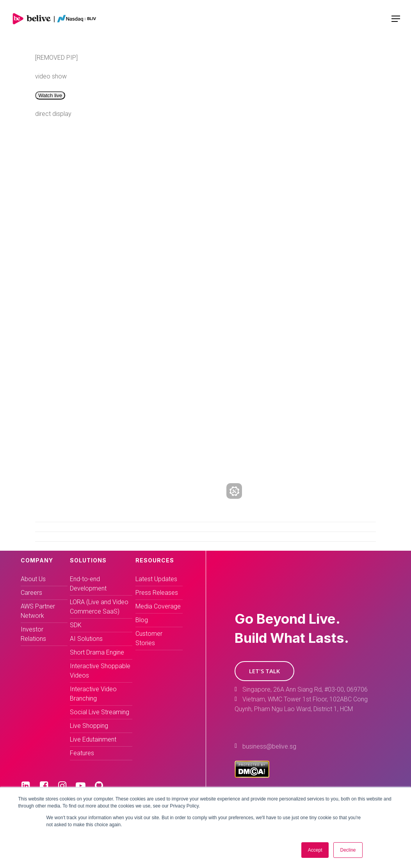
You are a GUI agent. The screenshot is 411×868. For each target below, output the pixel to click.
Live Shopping (89, 726)
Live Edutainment (93, 739)
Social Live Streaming (100, 712)
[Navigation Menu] (396, 19)
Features (82, 753)
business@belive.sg (269, 746)
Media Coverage (158, 606)
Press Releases (157, 593)
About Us (33, 579)
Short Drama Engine (97, 652)
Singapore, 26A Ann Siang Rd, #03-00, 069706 (305, 689)
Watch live (50, 95)
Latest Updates (156, 579)
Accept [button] (315, 850)
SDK (76, 625)
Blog (142, 620)
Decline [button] (348, 850)
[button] (264, 671)
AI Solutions (86, 639)
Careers (31, 593)
